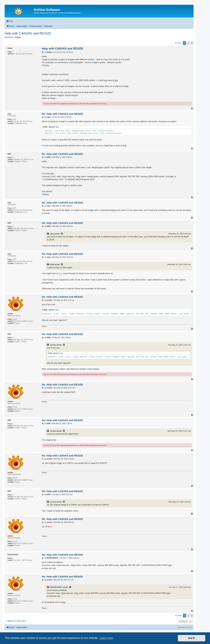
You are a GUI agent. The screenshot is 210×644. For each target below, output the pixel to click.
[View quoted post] (62, 234)
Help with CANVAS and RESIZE (28, 33)
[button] (192, 43)
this (60, 273)
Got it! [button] (192, 638)
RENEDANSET (56, 587)
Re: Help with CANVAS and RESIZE (62, 114)
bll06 (52, 264)
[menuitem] (10, 21)
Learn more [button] (106, 638)
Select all (54, 127)
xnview (53, 345)
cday (52, 234)
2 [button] (188, 43)
